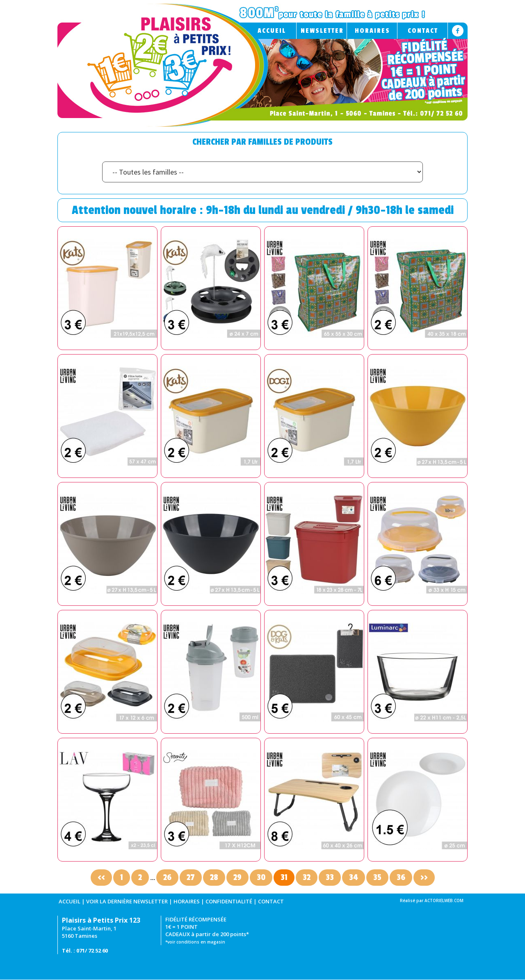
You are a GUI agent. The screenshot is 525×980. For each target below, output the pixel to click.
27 (191, 878)
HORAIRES (372, 31)
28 (214, 878)
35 (377, 878)
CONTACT (423, 31)
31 (284, 878)
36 (401, 878)
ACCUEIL (272, 31)
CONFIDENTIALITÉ (229, 901)
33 (330, 878)
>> (424, 878)
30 (261, 878)
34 (354, 878)
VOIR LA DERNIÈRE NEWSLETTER (127, 901)
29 (237, 878)
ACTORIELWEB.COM (444, 900)
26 (167, 878)
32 (307, 878)
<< (101, 878)
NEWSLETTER (322, 31)
